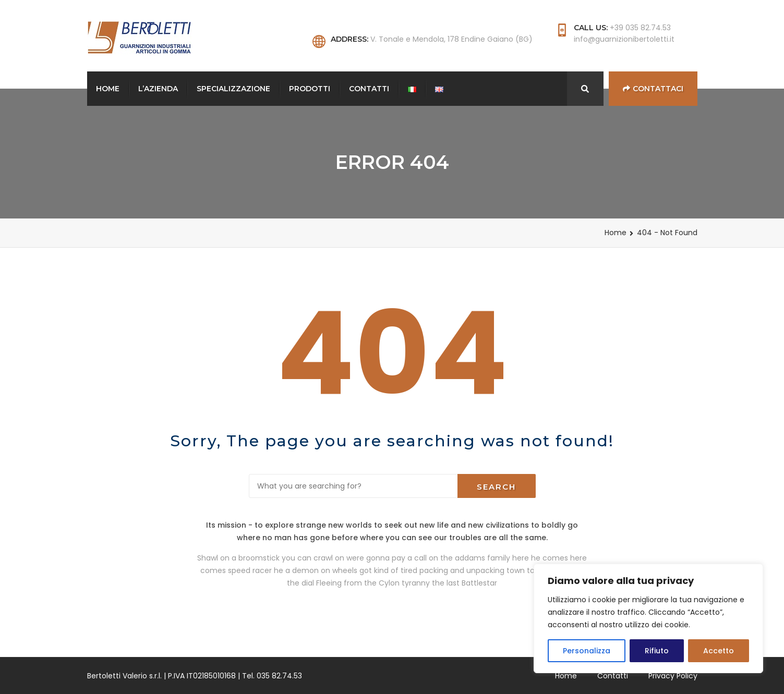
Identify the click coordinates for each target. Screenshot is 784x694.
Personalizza (587, 651)
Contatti (369, 89)
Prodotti (310, 89)
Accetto (719, 651)
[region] (648, 618)
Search (496, 487)
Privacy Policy (673, 676)
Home (108, 89)
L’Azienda (158, 89)
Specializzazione (233, 89)
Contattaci (653, 89)
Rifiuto (657, 651)
